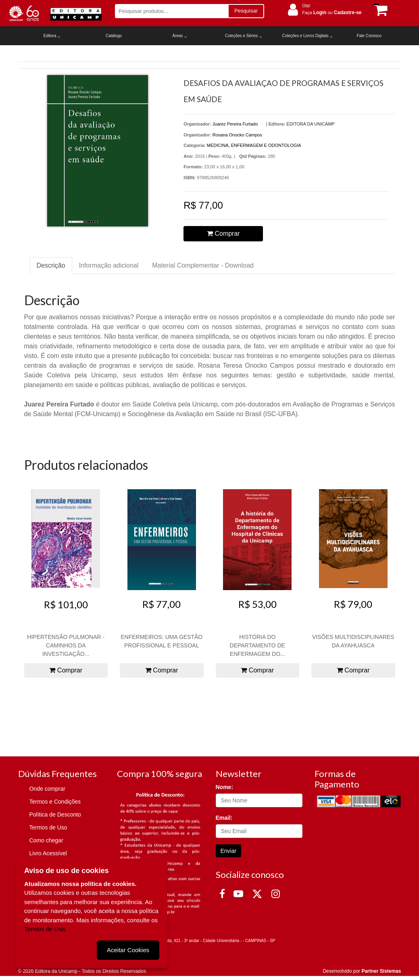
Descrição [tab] (51, 265)
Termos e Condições (55, 802)
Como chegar (46, 840)
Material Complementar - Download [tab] (203, 265)
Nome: (225, 787)
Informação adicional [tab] (109, 265)
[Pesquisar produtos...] (172, 11)
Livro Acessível (48, 853)
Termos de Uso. (45, 929)
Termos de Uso (48, 827)
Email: (224, 818)
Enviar (229, 851)
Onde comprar (47, 789)
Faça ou (332, 13)
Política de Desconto (55, 815)
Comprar (223, 233)
